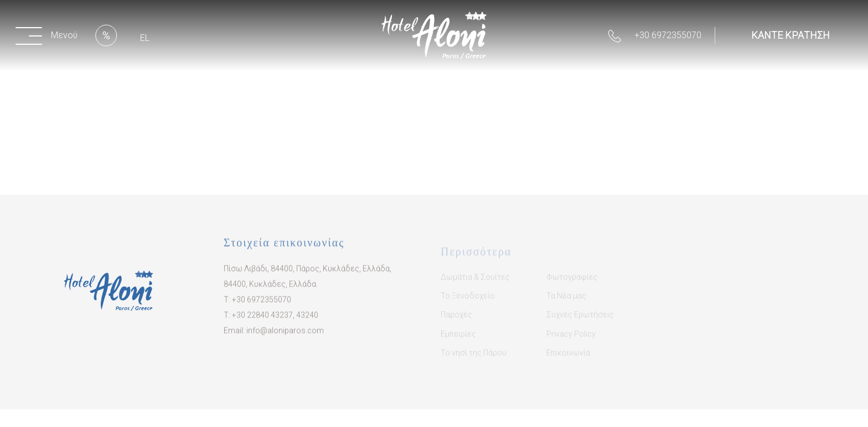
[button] (49, 35)
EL (145, 38)
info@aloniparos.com (285, 337)
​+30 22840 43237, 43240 (275, 321)
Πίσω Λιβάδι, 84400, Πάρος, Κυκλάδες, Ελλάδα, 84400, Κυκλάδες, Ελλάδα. (308, 283)
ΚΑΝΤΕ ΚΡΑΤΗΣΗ (790, 35)
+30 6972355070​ (262, 306)
